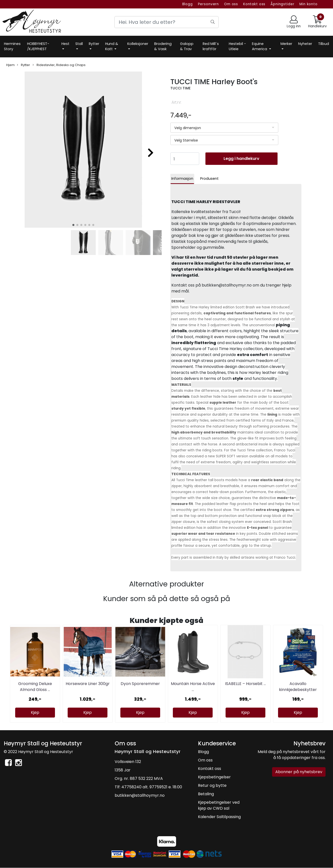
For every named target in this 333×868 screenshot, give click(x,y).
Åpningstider (282, 4)
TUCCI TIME (180, 88)
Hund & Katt (112, 46)
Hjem (10, 65)
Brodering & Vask (163, 46)
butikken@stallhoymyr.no (140, 795)
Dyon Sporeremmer (140, 684)
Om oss (231, 4)
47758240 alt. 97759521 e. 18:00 (152, 787)
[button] (73, 225)
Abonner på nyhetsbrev (299, 772)
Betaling (206, 794)
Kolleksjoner (138, 44)
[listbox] (224, 128)
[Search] (167, 22)
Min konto (309, 4)
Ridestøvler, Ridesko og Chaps (59, 65)
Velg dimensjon (188, 128)
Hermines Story (12, 46)
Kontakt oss (254, 4)
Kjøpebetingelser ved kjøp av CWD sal (219, 805)
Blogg (188, 4)
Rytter (94, 44)
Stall (79, 44)
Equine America (260, 46)
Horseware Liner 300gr (88, 684)
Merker (286, 44)
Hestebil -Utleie (237, 46)
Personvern (209, 4)
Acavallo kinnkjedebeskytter (298, 687)
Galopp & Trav (187, 46)
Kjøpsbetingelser (214, 777)
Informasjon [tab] (182, 179)
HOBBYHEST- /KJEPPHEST (38, 46)
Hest (65, 44)
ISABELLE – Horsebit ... (245, 684)
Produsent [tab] (209, 179)
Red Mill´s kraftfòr (211, 46)
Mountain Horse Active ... (193, 687)
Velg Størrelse (186, 140)
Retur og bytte (212, 785)
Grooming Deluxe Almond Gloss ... (35, 687)
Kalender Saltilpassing (219, 817)
